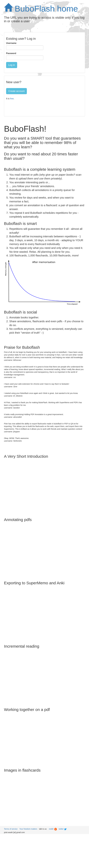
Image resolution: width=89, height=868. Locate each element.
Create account (16, 91)
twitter (63, 829)
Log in (12, 65)
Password (11, 53)
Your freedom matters (28, 829)
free (12, 99)
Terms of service (11, 829)
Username (11, 43)
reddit (53, 829)
